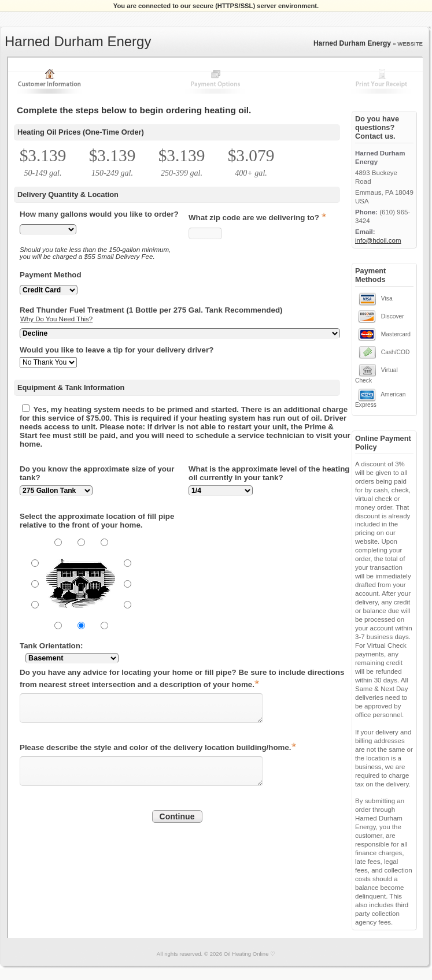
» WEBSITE (408, 44)
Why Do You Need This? (56, 319)
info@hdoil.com (378, 240)
